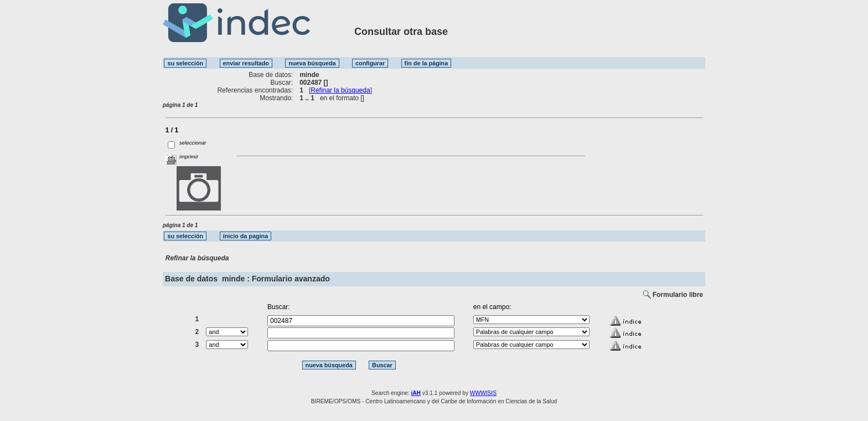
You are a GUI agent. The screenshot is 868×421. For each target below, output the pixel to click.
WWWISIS (483, 393)
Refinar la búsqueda (340, 90)
